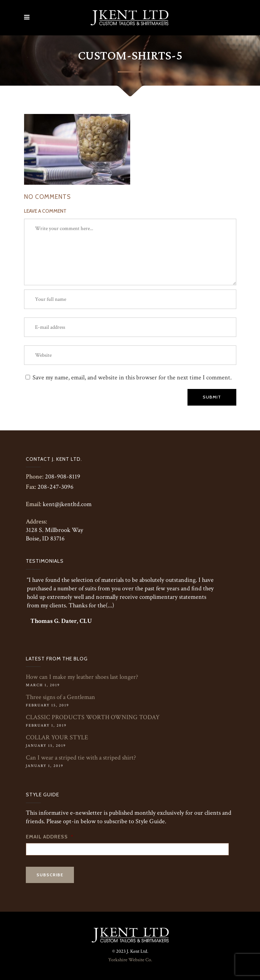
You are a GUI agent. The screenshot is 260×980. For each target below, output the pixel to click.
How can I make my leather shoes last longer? (82, 677)
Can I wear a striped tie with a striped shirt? (81, 758)
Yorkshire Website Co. (130, 960)
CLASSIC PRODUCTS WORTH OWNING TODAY (93, 717)
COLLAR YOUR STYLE (57, 737)
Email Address (50, 837)
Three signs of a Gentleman (60, 697)
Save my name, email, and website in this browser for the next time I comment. (132, 377)
